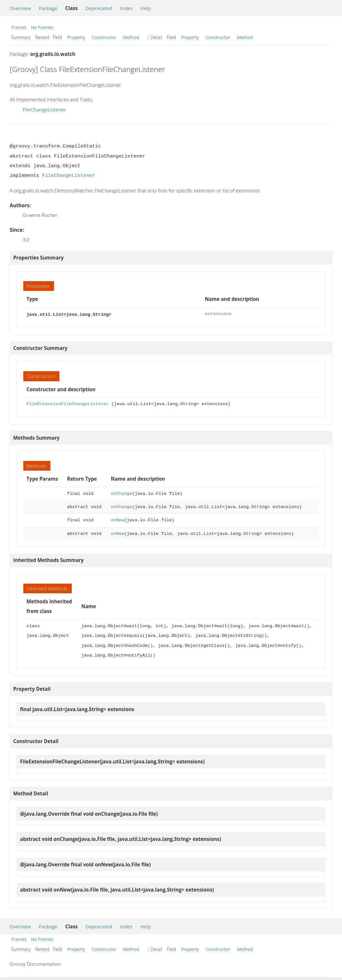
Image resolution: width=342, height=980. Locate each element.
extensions (218, 314)
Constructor (104, 37)
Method (131, 37)
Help (146, 8)
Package (48, 8)
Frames (19, 27)
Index (126, 8)
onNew (118, 520)
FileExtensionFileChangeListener (68, 403)
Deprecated (99, 8)
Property (76, 37)
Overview (20, 8)
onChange (122, 493)
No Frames (42, 27)
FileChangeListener (44, 109)
